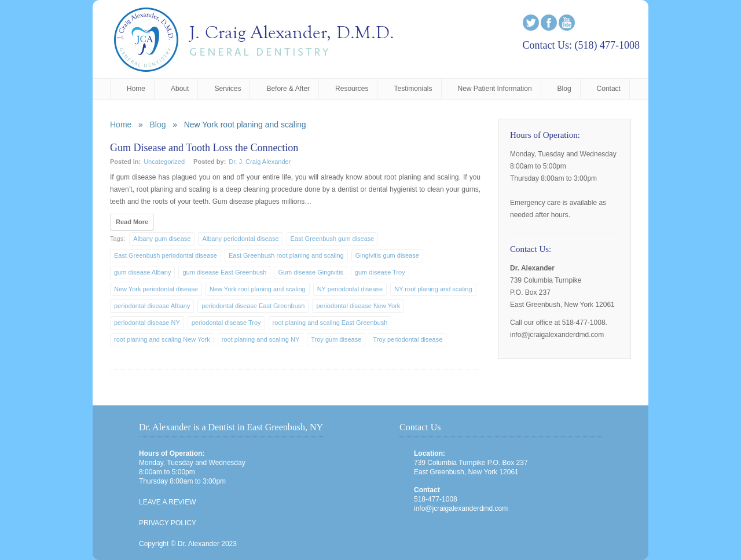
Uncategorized (164, 162)
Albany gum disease (162, 239)
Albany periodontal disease (240, 239)
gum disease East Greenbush (224, 272)
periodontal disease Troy (226, 323)
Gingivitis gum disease (387, 255)
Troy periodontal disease (408, 339)
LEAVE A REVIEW (167, 502)
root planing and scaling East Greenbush (330, 323)
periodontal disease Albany (152, 306)
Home (136, 89)
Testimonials (413, 89)
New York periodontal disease (156, 289)
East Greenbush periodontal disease (166, 255)
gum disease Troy (380, 272)
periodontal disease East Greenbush (253, 306)
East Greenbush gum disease (333, 239)
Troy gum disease (336, 339)
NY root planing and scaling (433, 289)
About (180, 89)
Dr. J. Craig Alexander (260, 162)
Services (228, 89)
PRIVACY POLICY (168, 523)
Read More (132, 222)
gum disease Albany (142, 272)
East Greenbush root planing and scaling (286, 255)
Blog (564, 89)
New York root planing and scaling (258, 289)
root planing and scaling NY (261, 339)
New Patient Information (495, 89)
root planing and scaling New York (162, 339)
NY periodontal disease (350, 289)
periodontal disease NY (147, 323)
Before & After (288, 89)
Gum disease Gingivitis (311, 272)
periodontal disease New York (358, 306)
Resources (352, 89)
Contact (609, 89)
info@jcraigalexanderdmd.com (461, 508)
